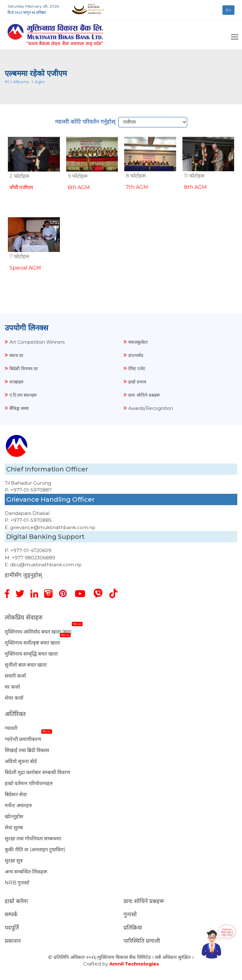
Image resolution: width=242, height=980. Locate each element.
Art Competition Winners (37, 342)
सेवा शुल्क (14, 828)
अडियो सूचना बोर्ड (21, 761)
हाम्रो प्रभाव (137, 382)
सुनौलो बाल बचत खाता (26, 665)
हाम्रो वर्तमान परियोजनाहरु (29, 783)
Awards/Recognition (151, 408)
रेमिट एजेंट (137, 369)
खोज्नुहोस (14, 817)
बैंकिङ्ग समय (19, 408)
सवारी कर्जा (15, 676)
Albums (21, 82)
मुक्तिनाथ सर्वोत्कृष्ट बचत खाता (32, 643)
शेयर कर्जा (14, 698)
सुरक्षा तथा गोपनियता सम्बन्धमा (33, 839)
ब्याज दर (16, 355)
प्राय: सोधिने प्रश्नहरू (144, 395)
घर (7, 82)
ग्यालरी (11, 728)
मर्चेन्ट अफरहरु (18, 805)
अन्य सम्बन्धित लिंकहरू (26, 872)
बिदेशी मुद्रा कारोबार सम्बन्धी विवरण (37, 772)
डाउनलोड (136, 355)
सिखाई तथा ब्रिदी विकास (27, 750)
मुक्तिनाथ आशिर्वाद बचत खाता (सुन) (38, 632)
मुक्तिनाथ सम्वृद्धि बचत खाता (31, 654)
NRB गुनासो (17, 883)
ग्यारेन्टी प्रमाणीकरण (23, 739)
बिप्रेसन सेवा (16, 794)
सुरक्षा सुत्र (14, 861)
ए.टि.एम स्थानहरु (23, 395)
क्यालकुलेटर (138, 342)
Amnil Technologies (134, 964)
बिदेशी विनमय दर (24, 369)
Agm (40, 82)
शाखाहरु (16, 382)
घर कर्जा (12, 687)
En (228, 10)
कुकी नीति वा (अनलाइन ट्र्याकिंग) (35, 850)
